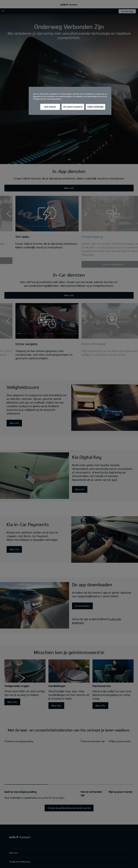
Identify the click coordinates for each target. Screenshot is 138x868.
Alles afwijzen (50, 107)
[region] (70, 101)
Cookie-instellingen (95, 107)
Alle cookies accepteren (73, 107)
